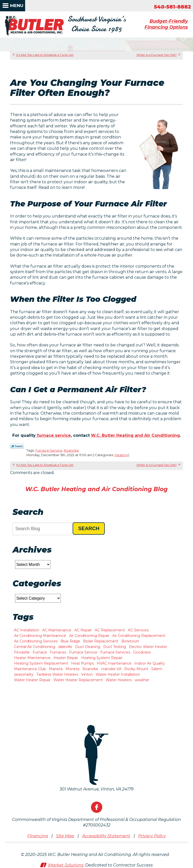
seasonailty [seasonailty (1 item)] (24, 674)
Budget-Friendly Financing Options (166, 24)
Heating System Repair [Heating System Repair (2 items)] (102, 658)
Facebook (97, 807)
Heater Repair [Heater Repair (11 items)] (66, 658)
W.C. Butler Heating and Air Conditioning (135, 435)
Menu (17, 6)
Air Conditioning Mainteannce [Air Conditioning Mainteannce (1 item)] (40, 636)
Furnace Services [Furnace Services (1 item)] (115, 652)
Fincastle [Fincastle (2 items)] (22, 652)
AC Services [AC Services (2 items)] (138, 630)
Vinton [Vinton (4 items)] (87, 674)
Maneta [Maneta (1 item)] (56, 669)
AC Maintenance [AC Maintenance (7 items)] (57, 630)
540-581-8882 (173, 7)
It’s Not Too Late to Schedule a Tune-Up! (45, 55)
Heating (121, 455)
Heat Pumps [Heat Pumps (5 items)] (82, 663)
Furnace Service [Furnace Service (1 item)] (83, 652)
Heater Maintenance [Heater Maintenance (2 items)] (32, 658)
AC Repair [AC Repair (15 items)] (83, 630)
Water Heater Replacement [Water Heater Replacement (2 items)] (78, 680)
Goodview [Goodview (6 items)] (142, 652)
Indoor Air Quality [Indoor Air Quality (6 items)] (150, 663)
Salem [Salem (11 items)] (157, 669)
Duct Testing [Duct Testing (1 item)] (115, 647)
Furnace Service (49, 450)
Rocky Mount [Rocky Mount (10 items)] (136, 669)
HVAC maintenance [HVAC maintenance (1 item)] (114, 663)
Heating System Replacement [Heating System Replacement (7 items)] (41, 663)
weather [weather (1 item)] (142, 680)
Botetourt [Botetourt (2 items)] (130, 641)
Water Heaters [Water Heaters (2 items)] (119, 680)
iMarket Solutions (66, 865)
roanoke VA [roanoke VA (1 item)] (111, 669)
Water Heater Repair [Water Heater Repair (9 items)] (32, 680)
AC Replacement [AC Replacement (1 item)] (110, 630)
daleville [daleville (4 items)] (65, 647)
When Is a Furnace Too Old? (157, 55)
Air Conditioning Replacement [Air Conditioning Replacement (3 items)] (139, 636)
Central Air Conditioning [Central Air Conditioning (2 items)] (35, 647)
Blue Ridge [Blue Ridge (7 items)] (70, 641)
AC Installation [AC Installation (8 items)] (27, 630)
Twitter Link (17, 446)
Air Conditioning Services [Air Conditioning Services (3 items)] (36, 641)
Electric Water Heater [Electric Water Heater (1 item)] (148, 647)
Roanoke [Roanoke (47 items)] (90, 669)
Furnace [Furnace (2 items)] (40, 652)
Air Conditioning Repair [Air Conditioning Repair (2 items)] (89, 636)
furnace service (53, 435)
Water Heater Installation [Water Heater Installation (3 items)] (118, 674)
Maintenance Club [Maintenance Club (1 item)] (30, 669)
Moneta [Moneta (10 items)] (73, 669)
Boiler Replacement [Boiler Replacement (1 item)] (101, 641)
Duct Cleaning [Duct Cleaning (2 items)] (88, 647)
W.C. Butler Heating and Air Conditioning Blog (96, 489)
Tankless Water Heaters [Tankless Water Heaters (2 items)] (57, 674)
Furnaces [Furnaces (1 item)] (58, 652)
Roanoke (71, 450)
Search (89, 528)
